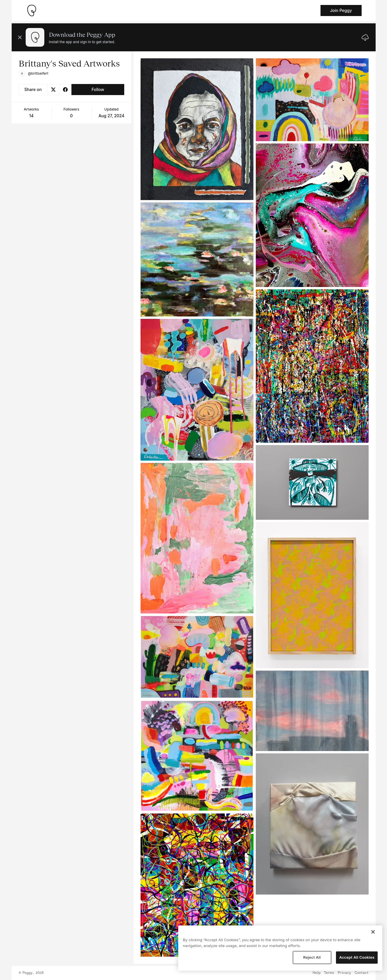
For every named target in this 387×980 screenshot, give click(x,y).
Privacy (344, 973)
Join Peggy (341, 10)
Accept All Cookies (357, 957)
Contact (362, 973)
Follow (98, 89)
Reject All (312, 957)
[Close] (373, 932)
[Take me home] (31, 10)
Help (317, 973)
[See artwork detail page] (197, 129)
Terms (329, 973)
